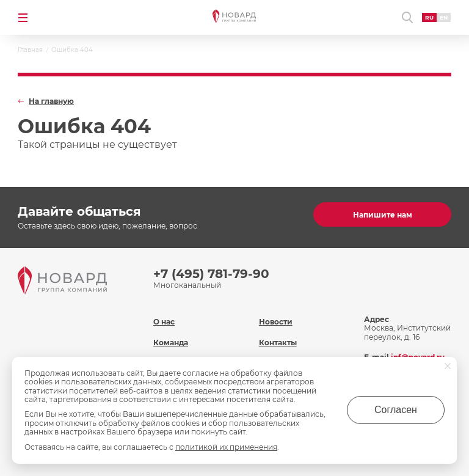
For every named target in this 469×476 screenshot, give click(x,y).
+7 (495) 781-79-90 (211, 274)
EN (444, 17)
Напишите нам (383, 215)
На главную (51, 101)
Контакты (278, 342)
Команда (171, 342)
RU (429, 17)
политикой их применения (226, 447)
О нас (164, 322)
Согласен (396, 410)
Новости (276, 322)
